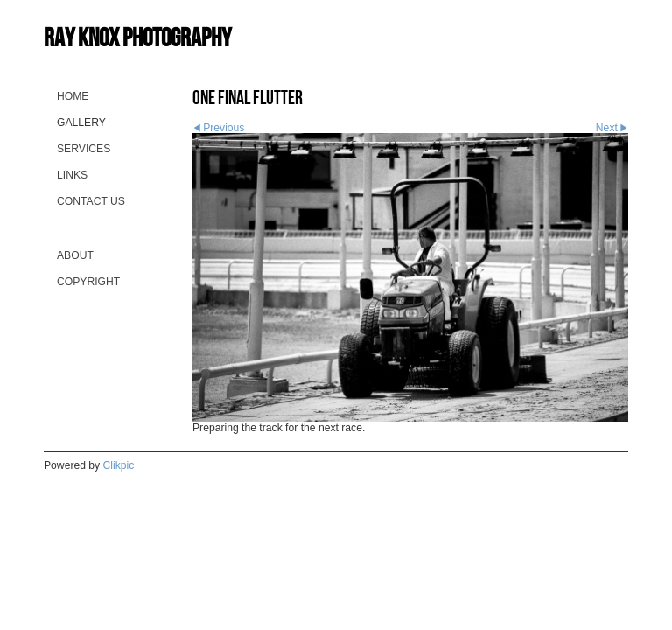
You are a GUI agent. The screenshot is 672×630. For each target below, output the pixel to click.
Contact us (91, 201)
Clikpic (119, 465)
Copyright (88, 282)
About (75, 255)
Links (72, 175)
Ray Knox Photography (137, 37)
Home (73, 96)
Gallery (81, 122)
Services (84, 149)
